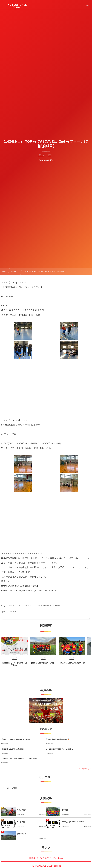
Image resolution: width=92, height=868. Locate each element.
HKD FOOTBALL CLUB (16, 6)
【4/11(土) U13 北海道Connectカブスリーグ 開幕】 (19, 759)
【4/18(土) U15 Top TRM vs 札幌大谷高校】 (17, 739)
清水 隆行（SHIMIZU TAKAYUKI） (74, 822)
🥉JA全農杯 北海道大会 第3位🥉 (58, 739)
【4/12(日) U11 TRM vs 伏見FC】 (13, 749)
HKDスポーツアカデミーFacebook (46, 858)
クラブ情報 (21, 822)
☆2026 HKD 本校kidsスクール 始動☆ (59, 749)
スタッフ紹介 (22, 810)
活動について (22, 834)
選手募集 (65, 810)
